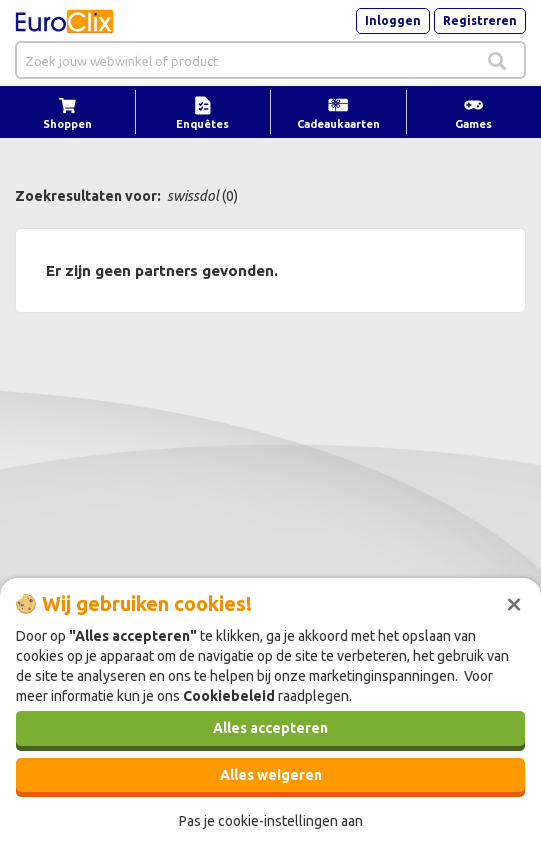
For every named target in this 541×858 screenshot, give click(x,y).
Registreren (480, 20)
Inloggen (393, 20)
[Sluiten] (514, 602)
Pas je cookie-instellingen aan (271, 821)
